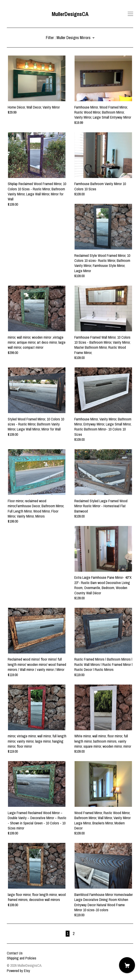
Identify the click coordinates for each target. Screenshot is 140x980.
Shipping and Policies (22, 958)
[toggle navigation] (130, 14)
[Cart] (127, 965)
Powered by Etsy (18, 971)
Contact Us (15, 953)
